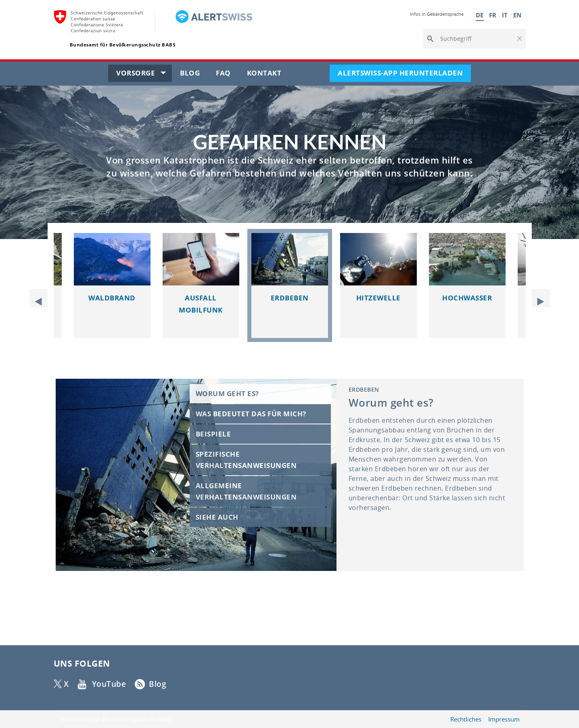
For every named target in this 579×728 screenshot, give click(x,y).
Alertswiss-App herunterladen (404, 74)
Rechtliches (466, 719)
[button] (519, 39)
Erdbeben (290, 298)
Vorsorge (144, 74)
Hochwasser (467, 298)
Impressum (504, 719)
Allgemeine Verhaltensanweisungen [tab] (246, 491)
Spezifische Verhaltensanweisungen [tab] (246, 460)
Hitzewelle (378, 298)
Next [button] (538, 298)
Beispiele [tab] (213, 434)
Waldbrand (112, 298)
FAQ (227, 74)
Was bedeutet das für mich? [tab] (251, 414)
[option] (290, 285)
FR (493, 15)
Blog (194, 74)
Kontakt (268, 74)
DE (480, 15)
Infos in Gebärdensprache (437, 14)
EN (517, 15)
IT (505, 15)
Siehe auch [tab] (217, 517)
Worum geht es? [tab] (227, 393)
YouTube (109, 684)
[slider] (290, 298)
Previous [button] (42, 298)
